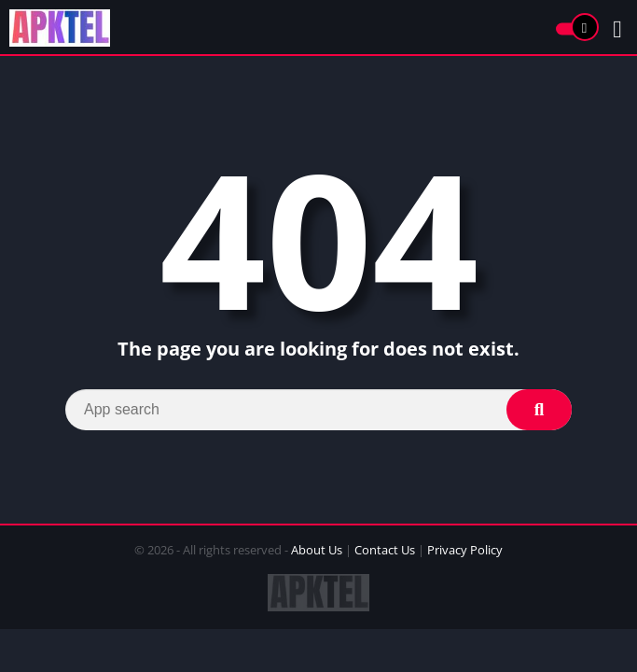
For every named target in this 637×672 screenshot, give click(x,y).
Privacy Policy (465, 550)
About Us (317, 550)
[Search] (318, 410)
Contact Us (385, 550)
